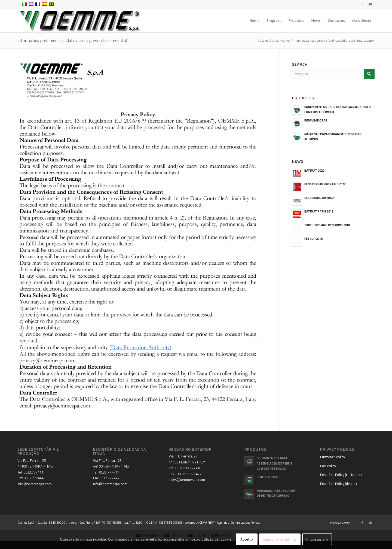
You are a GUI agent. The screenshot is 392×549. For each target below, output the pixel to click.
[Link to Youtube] (370, 4)
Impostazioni (317, 539)
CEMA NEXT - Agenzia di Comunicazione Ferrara (229, 523)
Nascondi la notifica (280, 539)
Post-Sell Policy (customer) (341, 475)
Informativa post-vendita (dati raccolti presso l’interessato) (72, 40)
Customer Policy (333, 457)
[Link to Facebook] (362, 4)
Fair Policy (328, 466)
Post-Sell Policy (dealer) (339, 484)
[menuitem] (255, 20)
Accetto (247, 539)
